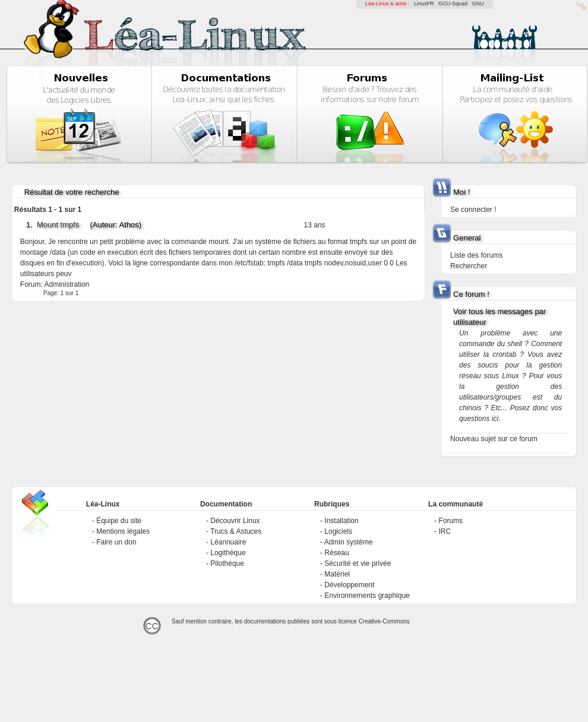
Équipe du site (119, 521)
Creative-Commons (384, 621)
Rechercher (469, 266)
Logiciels (338, 531)
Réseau (336, 553)
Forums (451, 521)
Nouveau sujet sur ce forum (494, 439)
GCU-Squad (453, 4)
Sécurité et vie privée (358, 563)
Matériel (337, 574)
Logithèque (228, 553)
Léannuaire (228, 542)
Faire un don (116, 542)
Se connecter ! (473, 210)
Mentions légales (123, 531)
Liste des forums (476, 255)
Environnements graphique (367, 596)
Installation (341, 521)
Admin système (349, 542)
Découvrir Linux (235, 521)
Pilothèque (227, 563)
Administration (67, 284)
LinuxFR (424, 4)
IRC (445, 531)
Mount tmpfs (58, 225)
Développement (349, 585)
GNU (478, 4)
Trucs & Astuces (236, 531)
